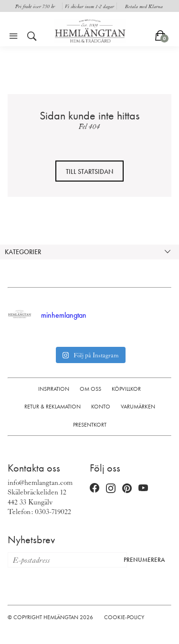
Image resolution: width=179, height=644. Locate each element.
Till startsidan (89, 172)
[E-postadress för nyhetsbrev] (63, 560)
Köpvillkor (126, 389)
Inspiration (54, 389)
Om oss (90, 389)
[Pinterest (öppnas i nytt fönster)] (127, 488)
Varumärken (138, 407)
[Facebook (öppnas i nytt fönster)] (95, 489)
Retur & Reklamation (53, 407)
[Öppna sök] (32, 36)
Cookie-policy (124, 617)
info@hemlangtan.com (40, 482)
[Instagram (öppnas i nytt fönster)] (111, 489)
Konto (101, 407)
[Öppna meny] (13, 37)
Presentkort (90, 425)
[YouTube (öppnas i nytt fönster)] (143, 489)
